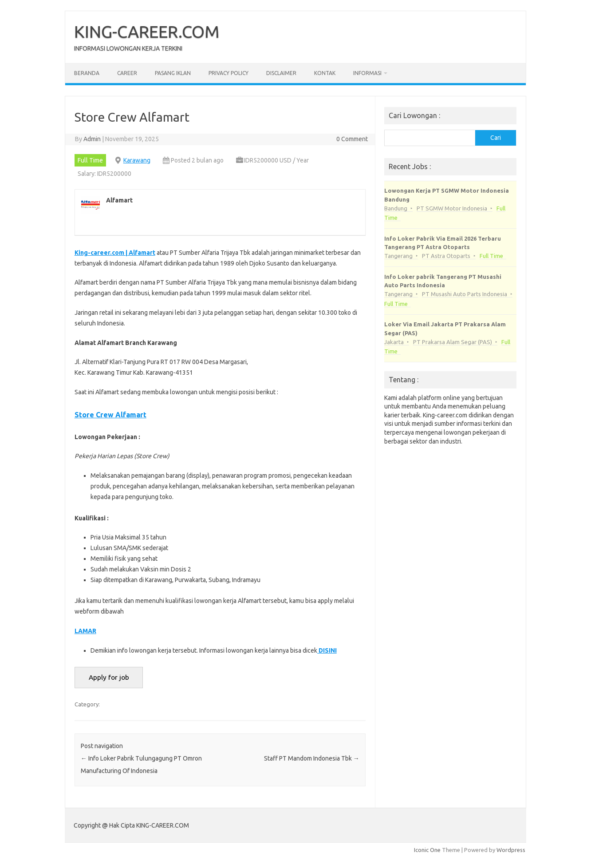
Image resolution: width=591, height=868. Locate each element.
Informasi (367, 73)
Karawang (137, 160)
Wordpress (511, 850)
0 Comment (352, 139)
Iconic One (427, 850)
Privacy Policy (229, 73)
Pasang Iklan (173, 73)
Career (127, 73)
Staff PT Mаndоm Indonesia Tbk (312, 758)
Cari (496, 138)
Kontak (325, 73)
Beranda (87, 73)
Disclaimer (281, 73)
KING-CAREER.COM (147, 32)
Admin (92, 139)
